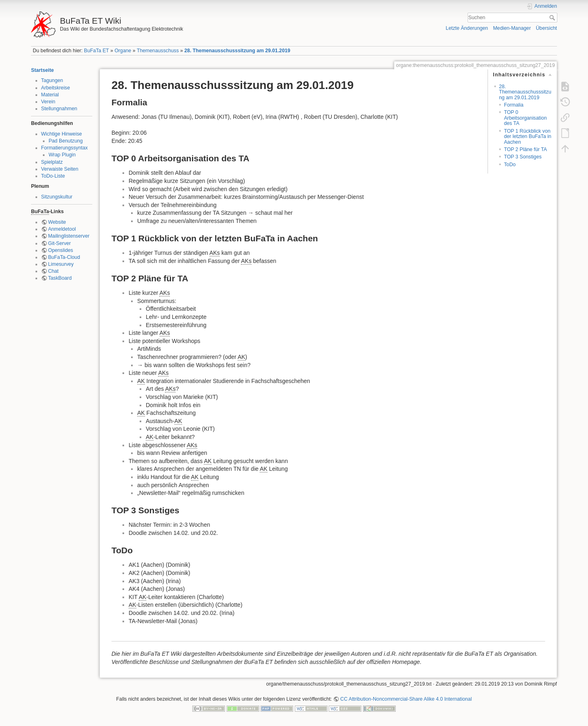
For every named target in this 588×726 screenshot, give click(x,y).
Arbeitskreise (56, 88)
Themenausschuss (158, 51)
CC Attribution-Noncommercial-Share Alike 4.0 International (406, 699)
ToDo (510, 165)
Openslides (61, 250)
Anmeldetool (62, 229)
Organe (123, 51)
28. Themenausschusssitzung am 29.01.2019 (237, 51)
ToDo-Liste (53, 176)
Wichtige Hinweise (62, 134)
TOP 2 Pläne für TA (525, 149)
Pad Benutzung (66, 141)
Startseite (42, 70)
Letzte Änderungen (467, 28)
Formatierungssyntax (65, 148)
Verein (48, 102)
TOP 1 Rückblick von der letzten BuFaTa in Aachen (528, 137)
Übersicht (546, 28)
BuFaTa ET (97, 51)
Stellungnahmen (59, 109)
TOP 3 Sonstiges (523, 157)
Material (50, 95)
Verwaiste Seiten (60, 169)
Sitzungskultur (57, 197)
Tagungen (52, 80)
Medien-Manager (512, 28)
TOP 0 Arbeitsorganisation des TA (525, 118)
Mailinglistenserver (69, 236)
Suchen (553, 18)
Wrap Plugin (62, 155)
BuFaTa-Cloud (64, 257)
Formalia (514, 105)
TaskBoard (60, 278)
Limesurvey (61, 264)
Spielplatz (52, 162)
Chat (53, 271)
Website (57, 222)
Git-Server (60, 243)
